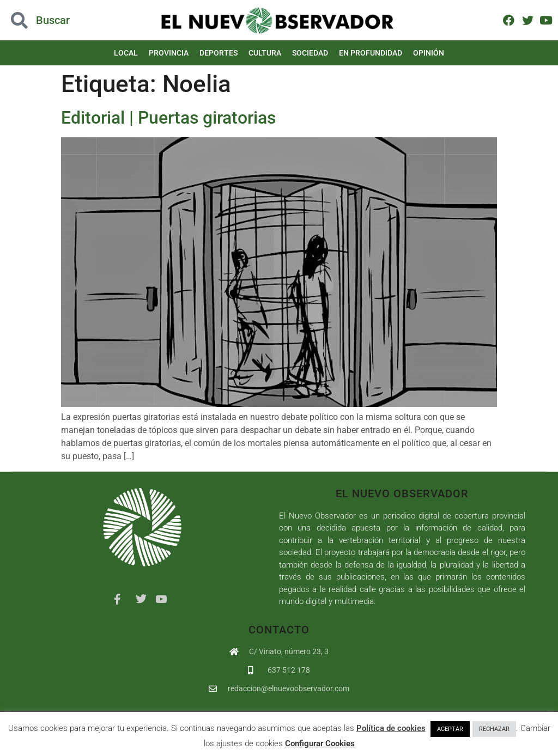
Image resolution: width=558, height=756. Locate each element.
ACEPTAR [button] (450, 729)
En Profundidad (371, 53)
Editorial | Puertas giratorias (168, 118)
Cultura (265, 53)
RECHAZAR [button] (494, 729)
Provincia (169, 53)
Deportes (219, 53)
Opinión (429, 53)
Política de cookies (391, 728)
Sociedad (310, 53)
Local (126, 53)
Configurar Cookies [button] (320, 743)
